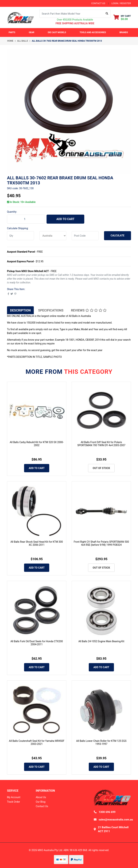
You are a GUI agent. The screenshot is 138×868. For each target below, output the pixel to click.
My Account (14, 797)
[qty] (20, 236)
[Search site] (107, 14)
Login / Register (121, 3)
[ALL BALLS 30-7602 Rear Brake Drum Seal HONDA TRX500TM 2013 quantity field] (26, 219)
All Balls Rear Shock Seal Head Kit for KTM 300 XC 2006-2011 (37, 543)
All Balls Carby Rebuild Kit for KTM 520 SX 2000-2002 (37, 444)
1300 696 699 (107, 812)
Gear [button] (32, 32)
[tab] (20, 310)
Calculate (118, 235)
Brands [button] (124, 32)
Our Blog (41, 802)
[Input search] (72, 14)
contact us (98, 3)
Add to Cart (65, 219)
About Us (41, 797)
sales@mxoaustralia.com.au (116, 820)
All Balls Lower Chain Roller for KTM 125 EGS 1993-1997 (101, 742)
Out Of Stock (101, 468)
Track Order (13, 802)
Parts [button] (12, 32)
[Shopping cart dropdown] (122, 17)
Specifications (51, 310)
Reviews (89, 310)
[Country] (53, 236)
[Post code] (85, 236)
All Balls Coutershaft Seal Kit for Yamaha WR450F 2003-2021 (37, 742)
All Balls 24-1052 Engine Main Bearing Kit (101, 641)
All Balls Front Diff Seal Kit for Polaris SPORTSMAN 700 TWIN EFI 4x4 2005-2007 (101, 444)
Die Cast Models (57, 32)
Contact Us (42, 806)
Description (20, 310)
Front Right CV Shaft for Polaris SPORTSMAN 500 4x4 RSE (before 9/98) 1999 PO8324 (101, 543)
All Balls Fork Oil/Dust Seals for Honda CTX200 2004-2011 (37, 643)
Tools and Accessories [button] (93, 32)
